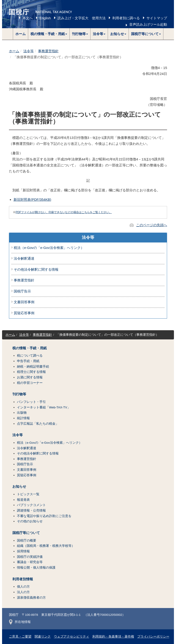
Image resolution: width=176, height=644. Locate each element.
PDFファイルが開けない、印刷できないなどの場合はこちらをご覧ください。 (64, 212)
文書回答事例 (24, 302)
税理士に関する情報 (31, 372)
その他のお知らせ (30, 521)
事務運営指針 (48, 51)
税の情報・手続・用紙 (30, 348)
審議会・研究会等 (30, 562)
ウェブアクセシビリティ (71, 637)
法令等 (29, 51)
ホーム (21, 34)
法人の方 (23, 592)
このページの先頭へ (152, 225)
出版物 (22, 413)
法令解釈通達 (24, 259)
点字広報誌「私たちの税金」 (38, 424)
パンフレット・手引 (31, 402)
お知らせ (19, 487)
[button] (49, 34)
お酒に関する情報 (30, 377)
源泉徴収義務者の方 (31, 598)
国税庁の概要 (27, 541)
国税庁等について (26, 533)
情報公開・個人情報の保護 (36, 568)
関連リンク (43, 637)
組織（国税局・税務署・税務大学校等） (46, 546)
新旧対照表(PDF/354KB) (32, 200)
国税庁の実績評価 (30, 557)
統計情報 (23, 418)
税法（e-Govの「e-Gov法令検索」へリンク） (49, 248)
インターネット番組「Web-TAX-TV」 (44, 407)
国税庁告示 (22, 291)
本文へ (28, 18)
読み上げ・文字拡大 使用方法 (82, 18)
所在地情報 (20, 622)
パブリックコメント (31, 505)
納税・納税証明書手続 (33, 367)
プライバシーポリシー (153, 637)
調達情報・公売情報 (31, 511)
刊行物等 (19, 394)
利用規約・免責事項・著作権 (113, 637)
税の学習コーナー (30, 383)
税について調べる (30, 356)
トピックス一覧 (28, 494)
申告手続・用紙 (28, 361)
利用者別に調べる (126, 18)
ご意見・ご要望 (20, 637)
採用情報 (23, 551)
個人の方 (23, 587)
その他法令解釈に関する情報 (36, 270)
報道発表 (23, 500)
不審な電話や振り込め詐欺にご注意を (44, 516)
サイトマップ (157, 18)
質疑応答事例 (24, 313)
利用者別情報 (23, 579)
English (45, 18)
